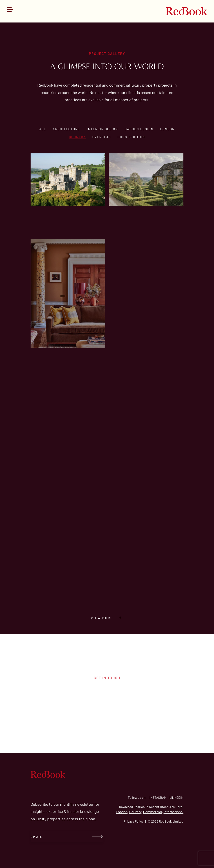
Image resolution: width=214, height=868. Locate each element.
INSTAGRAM (158, 797)
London (168, 129)
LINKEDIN (176, 797)
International (173, 812)
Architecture (66, 129)
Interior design (102, 129)
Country (77, 137)
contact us (107, 709)
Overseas (102, 137)
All (42, 129)
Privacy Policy (134, 821)
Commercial (153, 812)
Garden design (139, 129)
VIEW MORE (108, 618)
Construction (131, 137)
